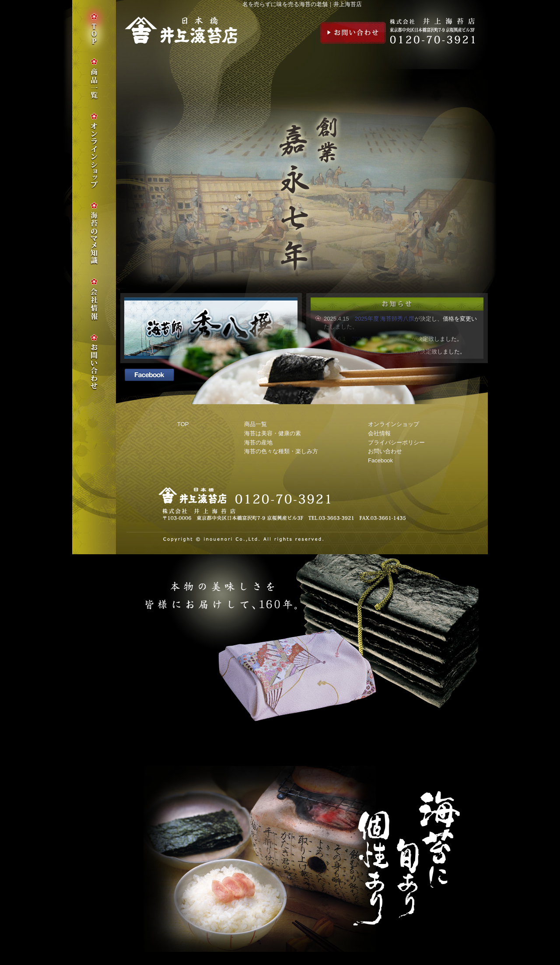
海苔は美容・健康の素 (273, 433)
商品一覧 (255, 424)
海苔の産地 (258, 442)
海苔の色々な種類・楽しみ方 (281, 451)
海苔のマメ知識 (94, 234)
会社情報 (379, 433)
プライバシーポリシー (396, 442)
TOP (183, 424)
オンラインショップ (394, 424)
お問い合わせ (353, 33)
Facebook (380, 460)
